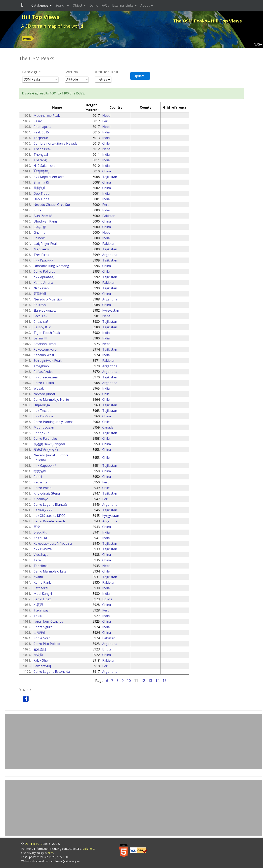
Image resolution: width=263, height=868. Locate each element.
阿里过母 (40, 294)
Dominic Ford (34, 844)
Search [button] (61, 5)
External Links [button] (123, 5)
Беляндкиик (43, 510)
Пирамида (42, 405)
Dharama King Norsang (51, 266)
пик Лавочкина (46, 377)
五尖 (37, 527)
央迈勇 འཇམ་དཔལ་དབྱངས (49, 444)
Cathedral (41, 588)
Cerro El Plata (44, 383)
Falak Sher (41, 660)
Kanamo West (44, 355)
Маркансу (41, 249)
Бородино (42, 433)
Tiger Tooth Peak (47, 333)
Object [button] (78, 5)
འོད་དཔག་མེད (41, 171)
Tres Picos (41, 255)
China (107, 171)
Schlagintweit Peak (48, 361)
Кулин (38, 577)
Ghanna (39, 232)
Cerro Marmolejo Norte (51, 399)
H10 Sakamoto (44, 166)
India (106, 132)
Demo (94, 5)
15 (164, 680)
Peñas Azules (43, 372)
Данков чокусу (45, 310)
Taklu (38, 616)
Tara (37, 560)
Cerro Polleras (44, 271)
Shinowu (40, 238)
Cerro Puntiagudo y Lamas (53, 422)
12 (143, 680)
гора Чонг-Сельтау (48, 621)
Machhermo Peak (47, 116)
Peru (106, 121)
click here (88, 849)
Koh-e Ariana (43, 283)
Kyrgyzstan (111, 310)
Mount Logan (44, 427)
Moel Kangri (43, 594)
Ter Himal (41, 566)
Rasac (38, 121)
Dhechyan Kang (45, 221)
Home (27, 38)
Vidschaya (41, 555)
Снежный (41, 322)
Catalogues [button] (40, 5)
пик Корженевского (49, 177)
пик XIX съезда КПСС (49, 516)
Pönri (38, 477)
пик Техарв (43, 411)
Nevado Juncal (44, 394)
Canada (108, 427)
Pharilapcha (42, 127)
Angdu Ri (40, 538)
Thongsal (41, 155)
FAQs (105, 5)
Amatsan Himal (45, 344)
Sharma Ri (41, 182)
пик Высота (43, 549)
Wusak (39, 388)
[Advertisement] (133, 742)
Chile (106, 143)
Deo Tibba (41, 193)
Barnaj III (40, 338)
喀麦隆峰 (40, 471)
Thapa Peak (43, 149)
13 (150, 680)
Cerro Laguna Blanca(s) (51, 504)
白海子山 (40, 633)
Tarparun (41, 138)
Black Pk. (40, 532)
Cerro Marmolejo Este (50, 571)
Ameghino (41, 366)
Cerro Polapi (43, 488)
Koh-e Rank (42, 582)
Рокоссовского (45, 349)
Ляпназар (41, 288)
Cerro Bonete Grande (50, 521)
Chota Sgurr (43, 627)
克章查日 (40, 649)
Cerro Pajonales (45, 438)
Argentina (110, 255)
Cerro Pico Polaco (47, 644)
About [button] (145, 5)
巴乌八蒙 (40, 227)
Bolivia (107, 599)
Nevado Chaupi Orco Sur (52, 205)
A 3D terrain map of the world (52, 26)
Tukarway (41, 610)
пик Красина (43, 260)
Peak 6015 (41, 132)
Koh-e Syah (42, 638)
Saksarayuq (42, 666)
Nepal (107, 116)
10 (129, 680)
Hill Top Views (40, 17)
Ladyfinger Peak (46, 244)
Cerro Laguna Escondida (52, 672)
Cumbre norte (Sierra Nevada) (56, 143)
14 (157, 680)
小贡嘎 (38, 605)
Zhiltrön (40, 305)
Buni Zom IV (43, 216)
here (50, 853)
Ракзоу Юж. (43, 327)
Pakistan (109, 216)
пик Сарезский (45, 466)
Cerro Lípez (42, 599)
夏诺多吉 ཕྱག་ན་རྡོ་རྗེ (46, 450)
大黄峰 (38, 655)
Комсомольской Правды (53, 543)
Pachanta (41, 482)
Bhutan (108, 649)
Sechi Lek (41, 316)
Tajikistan (110, 177)
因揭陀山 (40, 188)
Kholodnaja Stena (47, 493)
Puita (37, 210)
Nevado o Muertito (48, 299)
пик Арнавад (44, 277)
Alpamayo (41, 499)
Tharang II (42, 160)
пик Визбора (44, 416)
